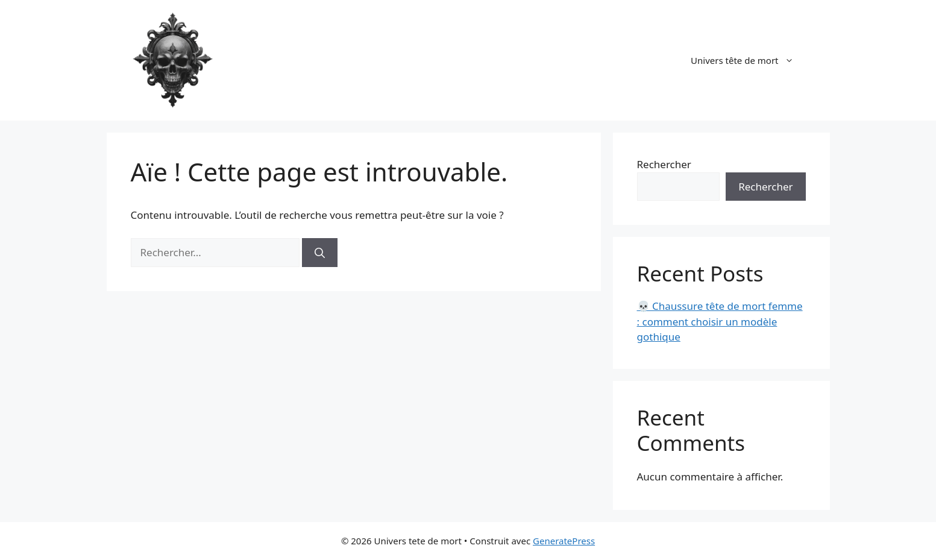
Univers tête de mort (748, 60)
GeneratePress (564, 541)
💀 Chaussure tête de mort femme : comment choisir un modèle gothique (720, 321)
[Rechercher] (320, 253)
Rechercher (664, 164)
